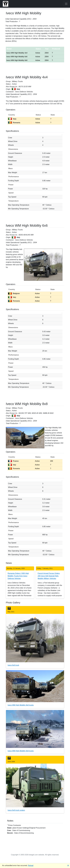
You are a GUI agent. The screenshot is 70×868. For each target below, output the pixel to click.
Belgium (14, 293)
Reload (31, 865)
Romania (14, 123)
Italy (12, 119)
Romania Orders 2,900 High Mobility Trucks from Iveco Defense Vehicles (18, 576)
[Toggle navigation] (66, 4)
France (13, 461)
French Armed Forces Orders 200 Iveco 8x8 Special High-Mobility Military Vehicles (49, 576)
